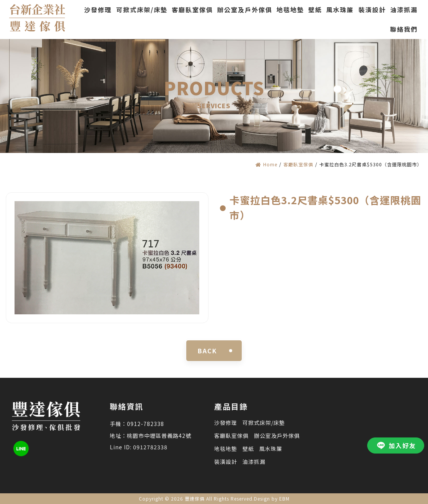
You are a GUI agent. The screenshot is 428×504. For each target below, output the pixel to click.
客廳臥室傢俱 (298, 164)
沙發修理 (226, 423)
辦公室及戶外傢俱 (277, 436)
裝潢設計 (226, 462)
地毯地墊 (226, 449)
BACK (207, 351)
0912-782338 (146, 424)
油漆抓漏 (254, 462)
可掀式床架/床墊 (264, 423)
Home (266, 164)
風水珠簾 (271, 449)
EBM (284, 498)
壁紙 (248, 449)
